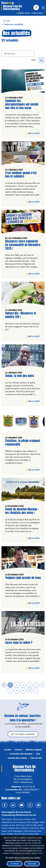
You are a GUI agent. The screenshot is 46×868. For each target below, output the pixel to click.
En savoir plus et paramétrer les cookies (23, 858)
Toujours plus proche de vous (23, 578)
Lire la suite (34, 133)
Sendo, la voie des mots (20, 376)
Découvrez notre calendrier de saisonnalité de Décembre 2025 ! (23, 245)
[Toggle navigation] (43, 8)
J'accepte (32, 864)
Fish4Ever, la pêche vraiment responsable (23, 443)
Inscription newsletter (23, 734)
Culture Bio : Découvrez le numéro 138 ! (21, 315)
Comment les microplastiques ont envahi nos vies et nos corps (22, 104)
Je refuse (15, 864)
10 (29, 691)
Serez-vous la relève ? (19, 643)
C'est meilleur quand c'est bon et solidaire (21, 175)
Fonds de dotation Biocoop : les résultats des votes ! (22, 511)
